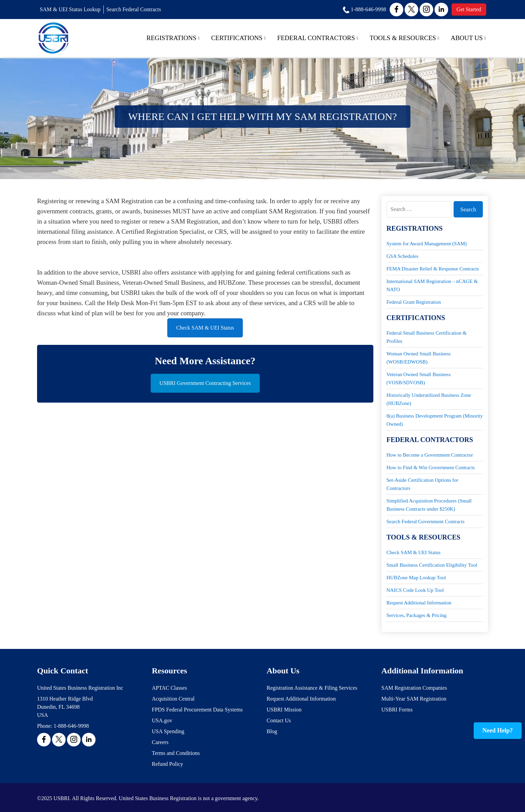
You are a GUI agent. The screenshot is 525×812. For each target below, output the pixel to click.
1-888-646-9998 (71, 726)
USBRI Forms (397, 710)
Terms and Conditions (176, 753)
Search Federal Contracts (134, 9)
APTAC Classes (170, 688)
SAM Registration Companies (414, 688)
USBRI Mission (284, 710)
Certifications (238, 38)
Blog (272, 731)
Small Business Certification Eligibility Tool (432, 565)
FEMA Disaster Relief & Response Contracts (433, 269)
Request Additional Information (419, 603)
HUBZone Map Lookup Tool (416, 578)
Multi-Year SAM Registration (414, 699)
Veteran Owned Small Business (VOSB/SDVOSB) (419, 378)
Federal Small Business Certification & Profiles (427, 337)
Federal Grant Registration (414, 302)
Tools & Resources (404, 38)
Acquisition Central (173, 699)
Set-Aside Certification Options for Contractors (422, 484)
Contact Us (279, 720)
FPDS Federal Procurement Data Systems (198, 710)
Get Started (469, 9)
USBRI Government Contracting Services (205, 383)
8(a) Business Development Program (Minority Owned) (435, 420)
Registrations (173, 38)
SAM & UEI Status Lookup (70, 9)
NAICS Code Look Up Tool (415, 590)
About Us (468, 38)
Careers (160, 742)
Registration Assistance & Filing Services (312, 688)
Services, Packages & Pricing (417, 615)
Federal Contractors (318, 38)
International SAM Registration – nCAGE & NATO (432, 285)
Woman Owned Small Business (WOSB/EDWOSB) (419, 358)
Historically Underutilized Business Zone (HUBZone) (429, 399)
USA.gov (162, 720)
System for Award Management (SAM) (427, 244)
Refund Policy (168, 764)
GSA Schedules (403, 256)
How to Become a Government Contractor (430, 455)
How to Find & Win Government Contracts (431, 467)
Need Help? (498, 730)
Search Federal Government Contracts (426, 522)
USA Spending (168, 731)
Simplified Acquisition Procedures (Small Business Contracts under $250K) (429, 505)
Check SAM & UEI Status (205, 328)
